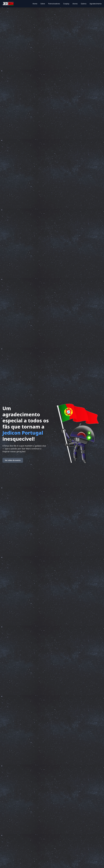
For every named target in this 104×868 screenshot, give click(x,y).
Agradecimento (96, 4)
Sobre (43, 4)
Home (35, 4)
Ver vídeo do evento (13, 460)
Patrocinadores (54, 4)
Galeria (84, 4)
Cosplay (66, 4)
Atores (75, 4)
